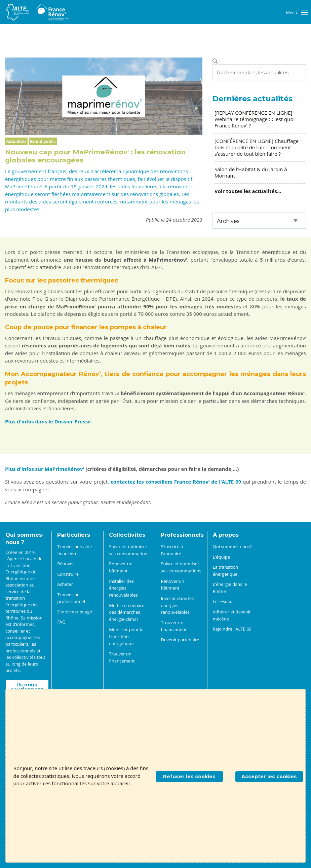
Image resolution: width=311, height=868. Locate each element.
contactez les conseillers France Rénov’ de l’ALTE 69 (176, 482)
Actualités (16, 141)
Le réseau (223, 601)
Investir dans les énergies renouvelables (177, 605)
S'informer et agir (75, 612)
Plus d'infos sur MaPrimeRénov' (45, 469)
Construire (68, 574)
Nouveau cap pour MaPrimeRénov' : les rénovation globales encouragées (95, 156)
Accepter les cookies (269, 777)
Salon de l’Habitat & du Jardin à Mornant (251, 172)
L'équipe (221, 557)
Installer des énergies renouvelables (123, 588)
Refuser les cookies (189, 777)
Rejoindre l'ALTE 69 (232, 629)
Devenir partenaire (180, 640)
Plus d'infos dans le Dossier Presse (48, 421)
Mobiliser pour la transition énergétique (126, 637)
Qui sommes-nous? (232, 546)
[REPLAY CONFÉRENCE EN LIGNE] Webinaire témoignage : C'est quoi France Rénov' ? (255, 119)
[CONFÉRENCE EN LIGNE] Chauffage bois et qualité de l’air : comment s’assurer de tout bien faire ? (257, 147)
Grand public (43, 141)
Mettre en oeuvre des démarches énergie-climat (127, 612)
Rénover (66, 564)
